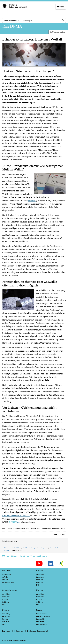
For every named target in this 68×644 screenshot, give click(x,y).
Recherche (40, 577)
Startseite (8, 548)
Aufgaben (6, 577)
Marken (39, 590)
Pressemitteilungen (43, 616)
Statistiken (40, 621)
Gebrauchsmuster (10, 590)
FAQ (38, 585)
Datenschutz (19, 631)
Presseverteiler (42, 624)
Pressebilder (41, 619)
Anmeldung (40, 574)
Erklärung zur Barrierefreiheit (38, 631)
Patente (40, 570)
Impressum (6, 631)
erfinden (32, 200)
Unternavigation (58, 32)
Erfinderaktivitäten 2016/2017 (16, 515)
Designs (5, 610)
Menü (61, 7)
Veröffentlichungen (30, 548)
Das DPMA (17, 548)
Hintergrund (43, 548)
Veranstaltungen (8, 582)
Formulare (40, 580)
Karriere (5, 580)
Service (39, 610)
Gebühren (40, 582)
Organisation (7, 574)
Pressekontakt (41, 614)
